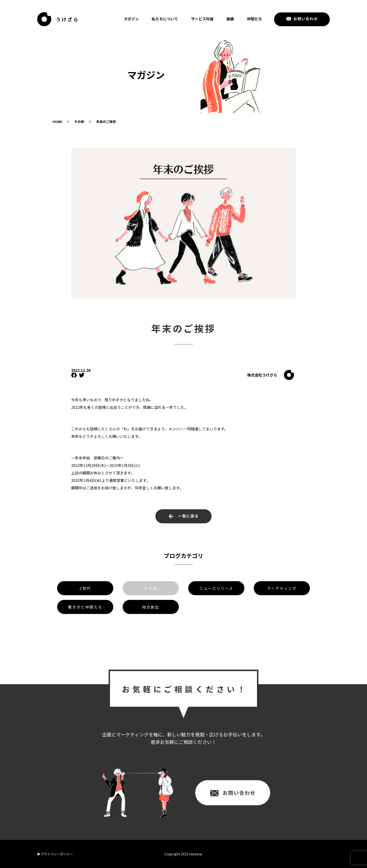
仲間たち (254, 19)
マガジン (131, 19)
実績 (230, 19)
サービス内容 (202, 19)
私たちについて (165, 19)
